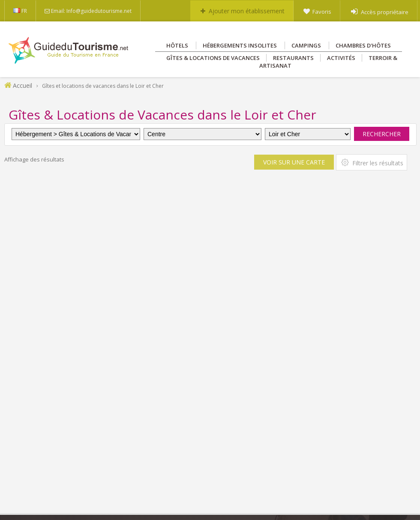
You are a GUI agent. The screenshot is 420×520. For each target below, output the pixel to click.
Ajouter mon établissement (247, 11)
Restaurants (293, 58)
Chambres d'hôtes (363, 45)
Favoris (322, 12)
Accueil (22, 85)
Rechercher (382, 134)
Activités (341, 58)
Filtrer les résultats (372, 162)
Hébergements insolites (240, 45)
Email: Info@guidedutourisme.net (91, 11)
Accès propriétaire (385, 12)
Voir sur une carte (294, 162)
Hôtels (177, 45)
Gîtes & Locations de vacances (213, 58)
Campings (306, 45)
